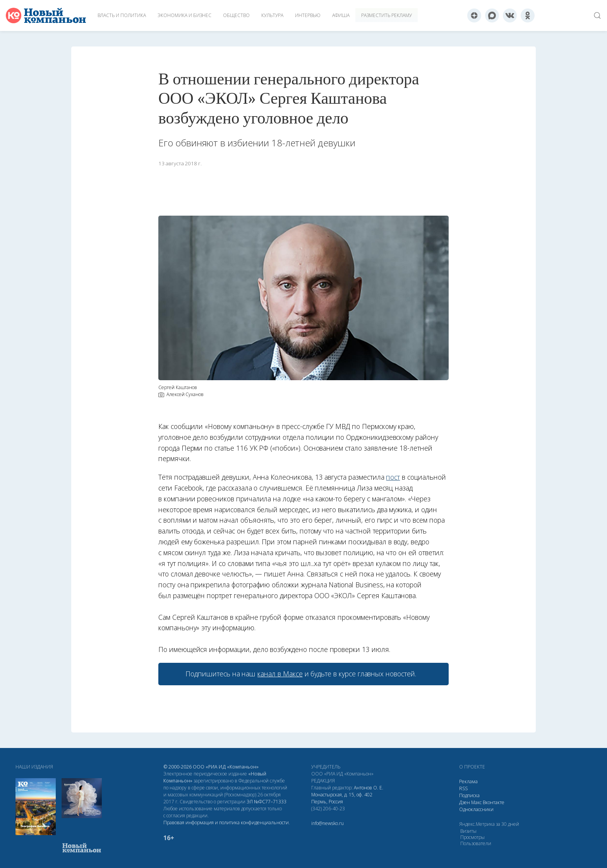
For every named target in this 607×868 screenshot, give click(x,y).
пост (393, 477)
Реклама (468, 781)
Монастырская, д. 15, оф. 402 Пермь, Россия (342, 798)
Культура (272, 15)
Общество (236, 15)
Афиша (341, 15)
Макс (476, 802)
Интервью (308, 15)
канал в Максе (280, 674)
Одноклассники (476, 809)
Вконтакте (494, 802)
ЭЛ (267, 802)
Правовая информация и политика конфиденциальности (226, 823)
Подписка (469, 795)
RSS (463, 788)
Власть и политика (122, 15)
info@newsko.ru (328, 823)
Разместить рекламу (387, 15)
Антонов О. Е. (369, 788)
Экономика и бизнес (184, 15)
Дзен (465, 802)
